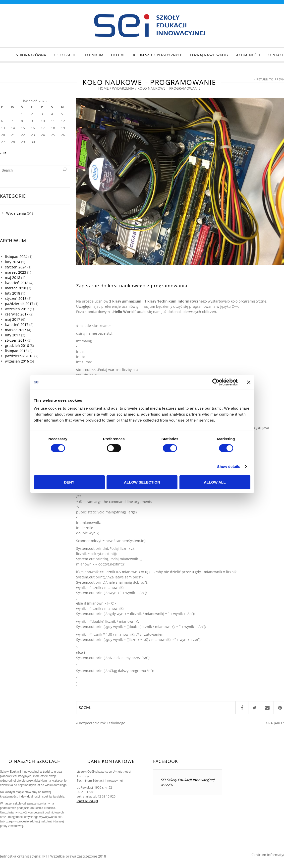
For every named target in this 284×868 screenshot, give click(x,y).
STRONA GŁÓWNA (31, 55)
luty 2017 (13, 335)
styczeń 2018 (16, 298)
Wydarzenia (123, 88)
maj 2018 (13, 278)
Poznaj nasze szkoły (209, 55)
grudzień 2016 (17, 345)
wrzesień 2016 (17, 361)
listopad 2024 (16, 257)
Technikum (93, 55)
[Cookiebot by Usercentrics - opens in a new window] (216, 382)
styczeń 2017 (16, 340)
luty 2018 (13, 293)
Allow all (215, 482)
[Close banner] (249, 382)
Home (104, 88)
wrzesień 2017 (17, 309)
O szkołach (64, 55)
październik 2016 (19, 356)
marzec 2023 (16, 272)
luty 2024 (13, 262)
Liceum (117, 55)
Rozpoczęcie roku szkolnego (102, 723)
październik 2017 (19, 304)
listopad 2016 (16, 351)
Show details (229, 466)
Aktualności (248, 55)
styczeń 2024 (16, 267)
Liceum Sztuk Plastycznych (157, 55)
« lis (3, 153)
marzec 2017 (16, 330)
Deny (69, 482)
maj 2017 (13, 319)
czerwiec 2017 (17, 314)
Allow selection (142, 482)
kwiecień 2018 (17, 283)
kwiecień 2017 (17, 325)
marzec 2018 (16, 288)
